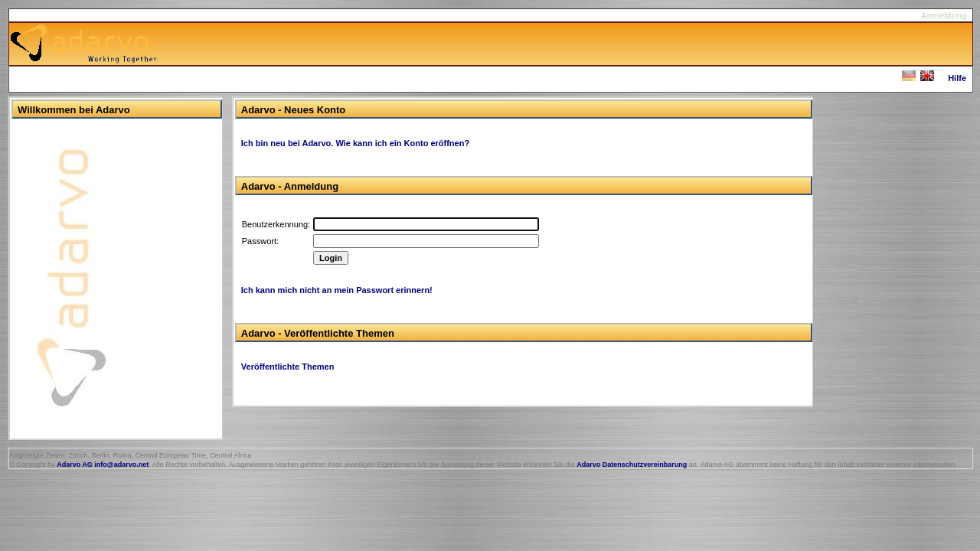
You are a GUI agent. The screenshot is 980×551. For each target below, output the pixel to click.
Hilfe (957, 78)
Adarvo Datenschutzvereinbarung (632, 465)
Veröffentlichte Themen (288, 367)
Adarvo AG (75, 465)
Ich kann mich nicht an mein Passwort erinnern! (337, 290)
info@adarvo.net (121, 465)
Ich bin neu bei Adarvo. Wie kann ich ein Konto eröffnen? (355, 143)
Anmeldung (944, 15)
